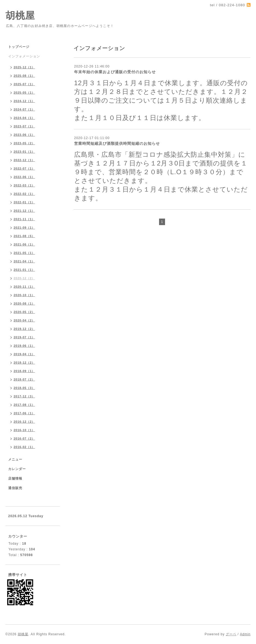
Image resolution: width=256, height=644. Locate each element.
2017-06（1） (24, 413)
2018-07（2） (24, 379)
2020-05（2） (24, 312)
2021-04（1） (24, 261)
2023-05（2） (24, 143)
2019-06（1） (24, 346)
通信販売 (15, 488)
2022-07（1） (24, 168)
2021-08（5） (24, 236)
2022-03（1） (24, 185)
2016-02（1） (24, 447)
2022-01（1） (24, 202)
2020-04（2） (24, 320)
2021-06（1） (24, 244)
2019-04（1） (24, 354)
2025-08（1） (24, 76)
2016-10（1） (24, 430)
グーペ (231, 634)
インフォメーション (24, 56)
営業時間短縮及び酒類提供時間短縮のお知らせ (117, 143)
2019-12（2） (24, 329)
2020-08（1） (24, 303)
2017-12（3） (24, 396)
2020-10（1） (24, 295)
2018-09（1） (24, 371)
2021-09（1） (24, 228)
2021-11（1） (24, 219)
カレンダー (17, 469)
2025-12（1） (24, 67)
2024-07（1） (24, 109)
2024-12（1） (24, 101)
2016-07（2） (24, 438)
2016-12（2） (24, 422)
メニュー (15, 459)
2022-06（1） (24, 177)
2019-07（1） (24, 337)
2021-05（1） (24, 253)
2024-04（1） (24, 118)
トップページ (19, 47)
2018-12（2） (24, 363)
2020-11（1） (24, 287)
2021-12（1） (24, 211)
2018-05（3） (24, 388)
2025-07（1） (24, 84)
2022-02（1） (24, 194)
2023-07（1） (24, 126)
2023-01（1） (24, 152)
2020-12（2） (24, 278)
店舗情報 (15, 479)
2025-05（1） (24, 93)
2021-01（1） (24, 270)
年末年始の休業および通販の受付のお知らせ (115, 72)
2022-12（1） (24, 160)
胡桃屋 (20, 15)
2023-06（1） (24, 135)
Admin (245, 634)
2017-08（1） (24, 405)
